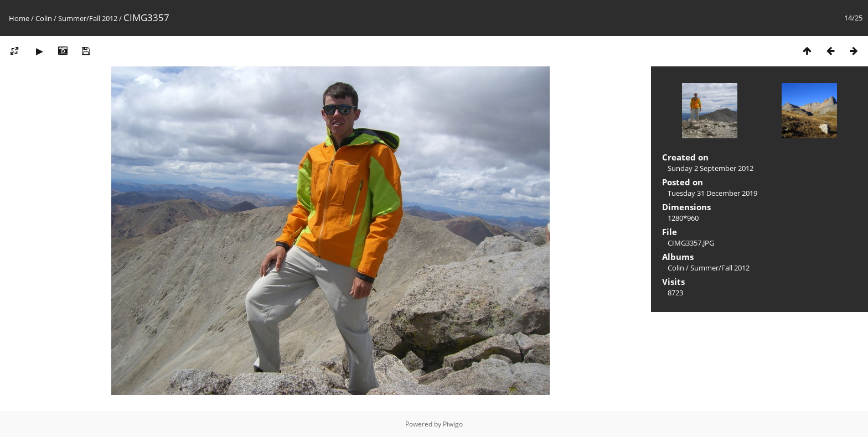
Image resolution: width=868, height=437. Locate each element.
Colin (44, 18)
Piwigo (453, 424)
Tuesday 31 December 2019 (712, 193)
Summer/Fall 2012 (88, 18)
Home (19, 18)
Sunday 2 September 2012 (711, 168)
